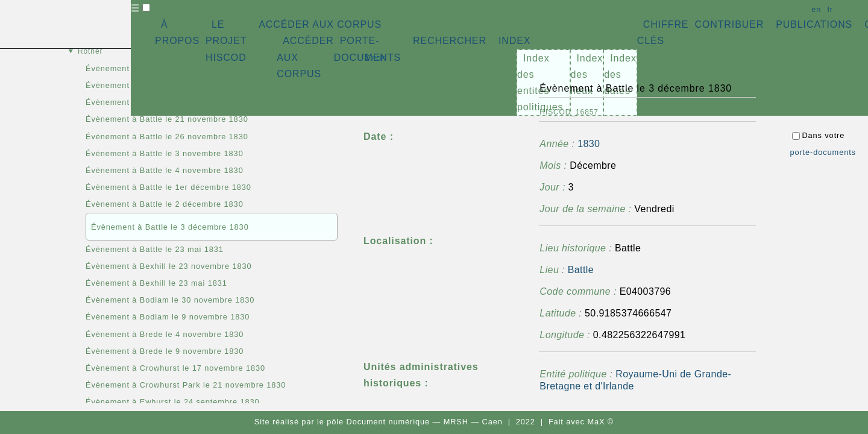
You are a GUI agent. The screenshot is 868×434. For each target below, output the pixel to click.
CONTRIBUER (729, 24)
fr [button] (830, 9)
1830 (589, 144)
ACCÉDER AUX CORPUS (320, 24)
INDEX (514, 41)
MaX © (600, 422)
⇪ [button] (374, 58)
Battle (581, 270)
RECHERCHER (450, 41)
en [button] (816, 9)
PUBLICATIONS (814, 24)
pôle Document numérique (378, 422)
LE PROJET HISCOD (226, 41)
